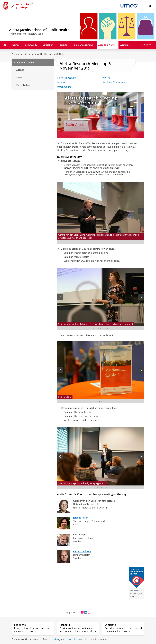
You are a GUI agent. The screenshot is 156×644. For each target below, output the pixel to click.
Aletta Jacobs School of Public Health (29, 54)
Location (62, 82)
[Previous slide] (60, 211)
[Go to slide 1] (99, 242)
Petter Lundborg (82, 551)
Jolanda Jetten (81, 518)
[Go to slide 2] (102, 242)
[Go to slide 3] (98, 328)
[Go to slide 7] (107, 328)
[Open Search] (147, 45)
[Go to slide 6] (105, 328)
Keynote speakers (66, 78)
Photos (106, 78)
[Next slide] (141, 211)
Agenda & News (57, 54)
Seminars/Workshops (114, 82)
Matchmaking (64, 87)
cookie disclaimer (75, 639)
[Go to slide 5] (103, 328)
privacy (57, 639)
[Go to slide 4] (101, 328)
